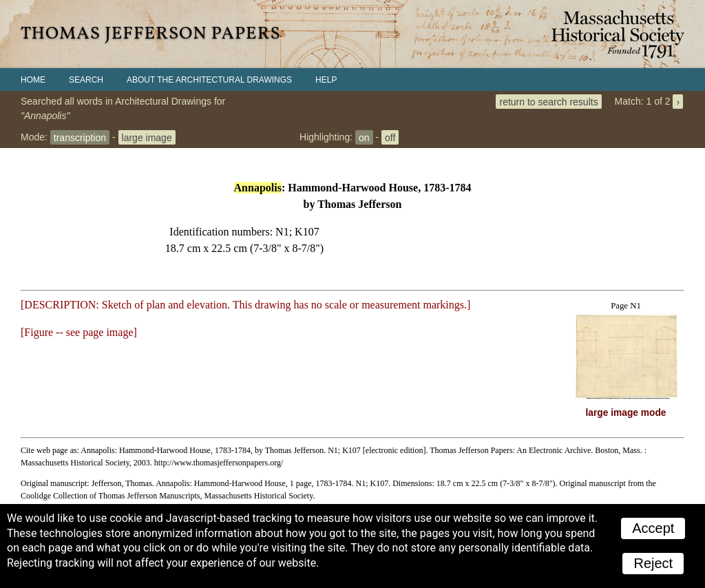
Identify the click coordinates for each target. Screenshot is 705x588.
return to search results (548, 101)
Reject (653, 563)
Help (326, 80)
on (364, 137)
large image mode (626, 413)
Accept (653, 528)
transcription (80, 137)
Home (33, 80)
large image (147, 137)
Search (86, 80)
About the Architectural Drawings (209, 80)
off (390, 137)
